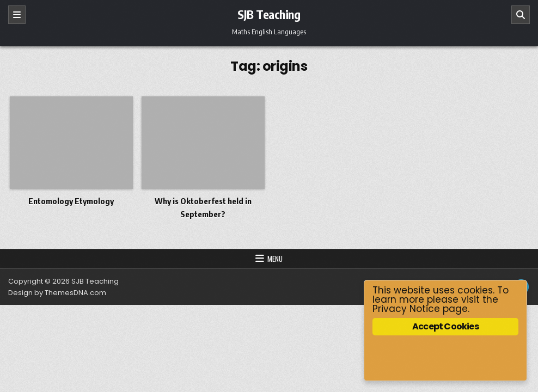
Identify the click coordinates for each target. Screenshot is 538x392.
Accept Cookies (445, 326)
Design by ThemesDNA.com (57, 293)
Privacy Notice (406, 309)
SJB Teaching (269, 14)
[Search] (521, 15)
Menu (275, 259)
